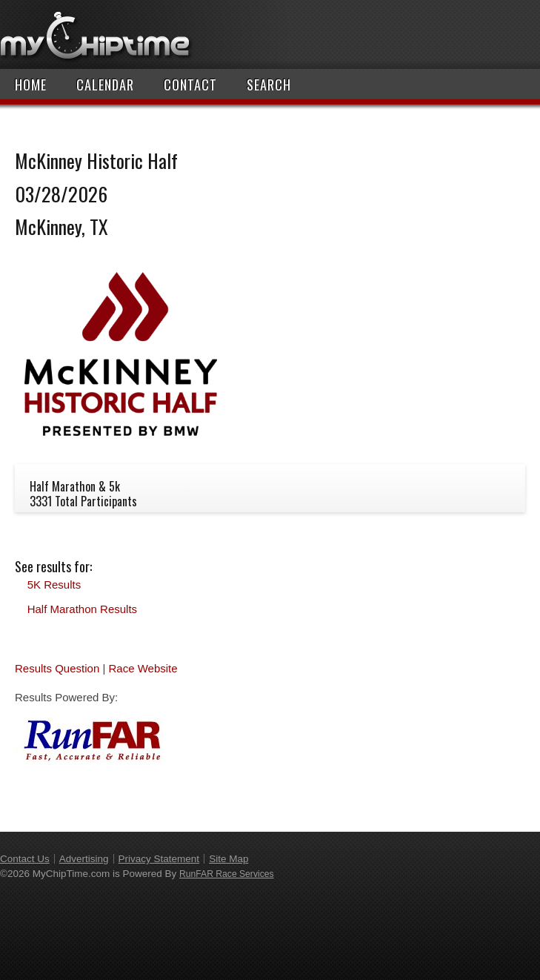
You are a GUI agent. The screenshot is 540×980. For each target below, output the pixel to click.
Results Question (57, 668)
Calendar (105, 85)
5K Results (54, 585)
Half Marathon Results (82, 609)
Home (31, 85)
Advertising (84, 859)
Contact (190, 85)
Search (269, 85)
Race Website (143, 668)
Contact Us (25, 859)
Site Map (229, 859)
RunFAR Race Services (227, 874)
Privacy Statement (159, 859)
